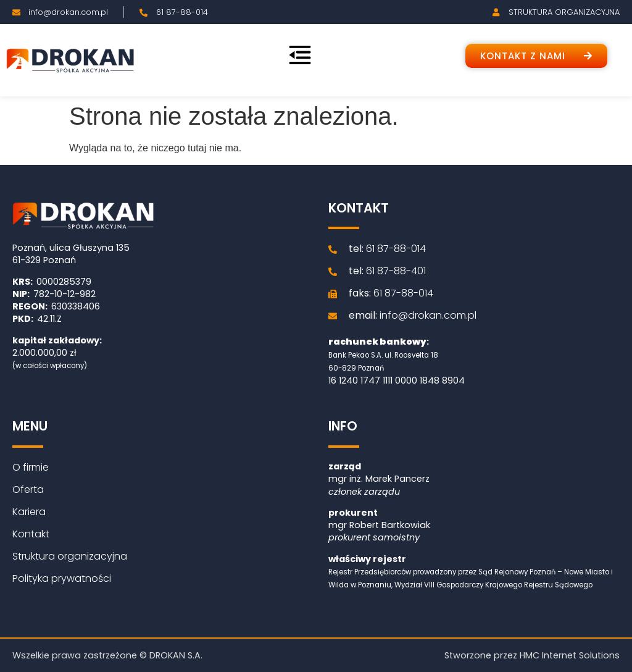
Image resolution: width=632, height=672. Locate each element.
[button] (536, 56)
